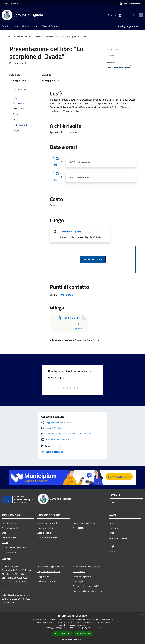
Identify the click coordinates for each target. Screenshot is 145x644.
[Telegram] (116, 15)
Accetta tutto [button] (62, 633)
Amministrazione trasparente (87, 567)
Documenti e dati (9, 552)
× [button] (142, 615)
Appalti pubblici (44, 533)
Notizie (112, 523)
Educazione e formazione (84, 523)
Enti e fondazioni (9, 538)
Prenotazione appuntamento (50, 567)
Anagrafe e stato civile (48, 523)
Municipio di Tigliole (70, 232)
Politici (5, 543)
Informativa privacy (82, 576)
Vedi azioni (114, 55)
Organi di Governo (10, 523)
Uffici (4, 533)
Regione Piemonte (10, 4)
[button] (72, 639)
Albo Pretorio (79, 571)
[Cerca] (140, 15)
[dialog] (72, 628)
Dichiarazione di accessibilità (86, 586)
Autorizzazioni (80, 528)
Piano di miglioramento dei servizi (88, 591)
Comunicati (114, 528)
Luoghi (112, 546)
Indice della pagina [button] (20, 89)
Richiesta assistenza (47, 581)
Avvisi (112, 533)
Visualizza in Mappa (93, 259)
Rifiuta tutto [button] (83, 633)
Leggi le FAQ (43, 576)
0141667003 (67, 295)
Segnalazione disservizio (49, 571)
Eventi (37, 37)
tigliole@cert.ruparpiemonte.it (16, 595)
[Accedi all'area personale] (130, 4)
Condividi (113, 50)
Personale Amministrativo (14, 547)
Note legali (78, 581)
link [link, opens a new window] (98, 628)
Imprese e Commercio (47, 528)
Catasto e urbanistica (47, 538)
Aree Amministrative (11, 528)
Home (8, 37)
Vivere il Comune (22, 37)
